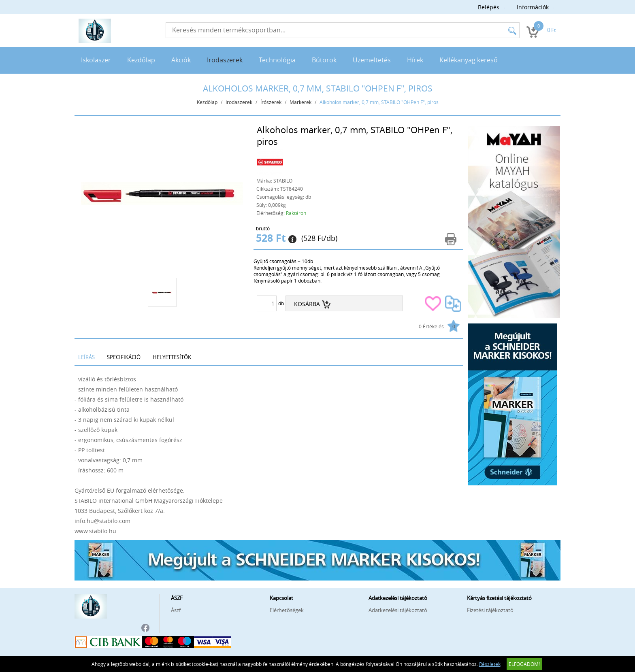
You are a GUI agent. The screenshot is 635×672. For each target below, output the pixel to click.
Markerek (300, 102)
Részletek (490, 664)
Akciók (181, 60)
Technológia (277, 60)
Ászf (176, 610)
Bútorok (324, 60)
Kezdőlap (141, 60)
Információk (533, 7)
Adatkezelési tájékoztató (398, 610)
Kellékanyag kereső (469, 60)
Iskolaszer (96, 60)
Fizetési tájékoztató (490, 610)
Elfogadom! (524, 664)
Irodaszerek (225, 60)
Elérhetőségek (287, 610)
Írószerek (271, 102)
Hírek (415, 60)
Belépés (489, 7)
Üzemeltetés (372, 60)
